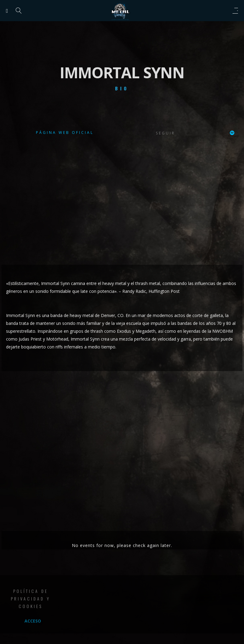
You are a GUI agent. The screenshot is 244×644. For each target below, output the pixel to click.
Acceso (33, 621)
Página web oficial (65, 133)
